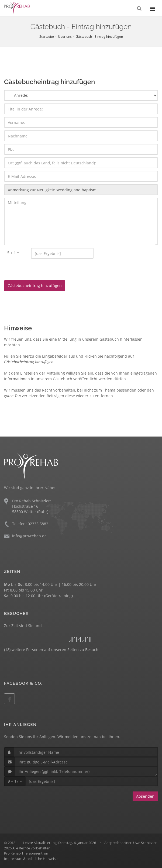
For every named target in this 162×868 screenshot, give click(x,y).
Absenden (145, 796)
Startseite (47, 37)
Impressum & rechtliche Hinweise (31, 859)
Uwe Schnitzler (145, 843)
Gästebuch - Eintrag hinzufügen (99, 37)
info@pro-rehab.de (29, 536)
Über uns (65, 37)
